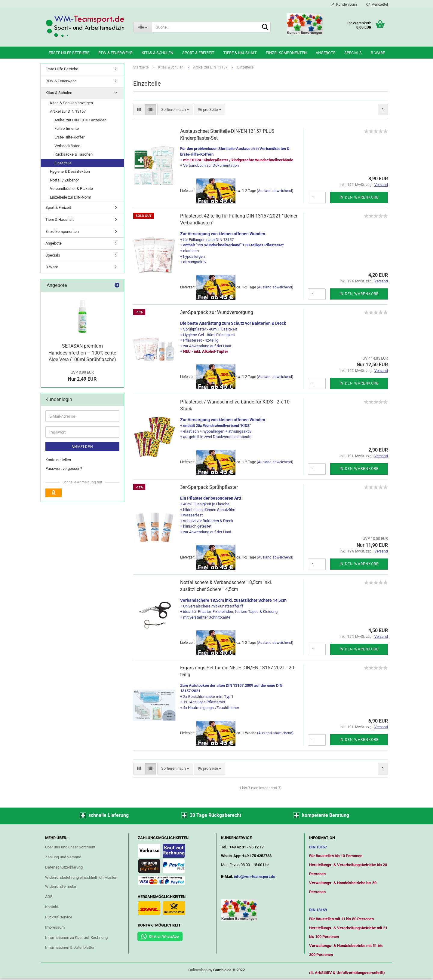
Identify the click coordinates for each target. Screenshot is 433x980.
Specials (353, 53)
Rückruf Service (59, 917)
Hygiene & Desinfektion (70, 171)
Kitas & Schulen (157, 53)
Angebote (326, 53)
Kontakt (52, 907)
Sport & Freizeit (198, 53)
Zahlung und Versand (63, 857)
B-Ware (378, 53)
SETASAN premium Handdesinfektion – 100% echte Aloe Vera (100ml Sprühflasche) (82, 353)
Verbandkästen (67, 146)
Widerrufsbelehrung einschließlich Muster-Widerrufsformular (81, 882)
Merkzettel (377, 5)
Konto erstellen (58, 460)
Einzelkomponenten (286, 53)
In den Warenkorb (359, 197)
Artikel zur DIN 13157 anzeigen (80, 120)
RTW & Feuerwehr (115, 53)
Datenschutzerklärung (64, 867)
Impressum (55, 927)
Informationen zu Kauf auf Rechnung (76, 937)
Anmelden (82, 447)
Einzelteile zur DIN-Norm (71, 197)
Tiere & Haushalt (240, 53)
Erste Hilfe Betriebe (69, 53)
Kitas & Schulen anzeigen (71, 103)
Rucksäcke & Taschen (74, 154)
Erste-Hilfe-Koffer (69, 137)
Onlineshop (198, 970)
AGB (49, 897)
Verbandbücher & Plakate (71, 189)
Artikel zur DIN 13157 (68, 111)
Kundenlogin (344, 5)
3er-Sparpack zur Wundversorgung (217, 312)
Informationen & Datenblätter (70, 947)
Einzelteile (63, 163)
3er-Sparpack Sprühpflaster (209, 487)
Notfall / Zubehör (64, 180)
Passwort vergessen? (64, 469)
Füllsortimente (67, 128)
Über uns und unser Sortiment (70, 847)
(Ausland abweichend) (275, 191)
